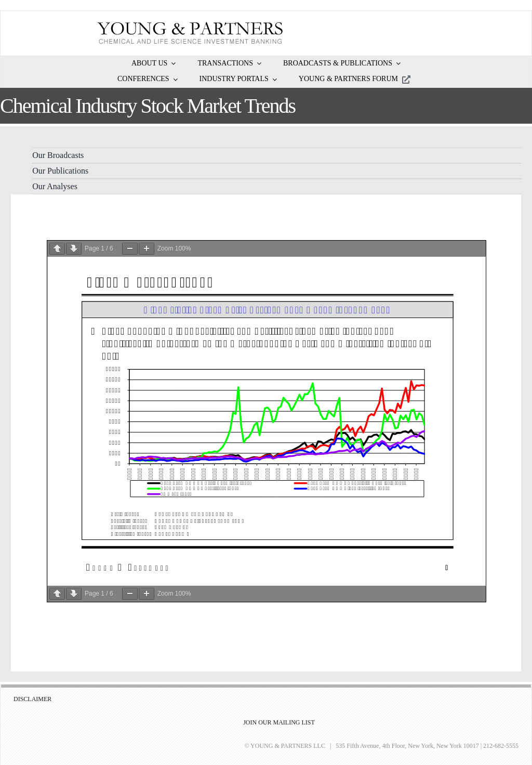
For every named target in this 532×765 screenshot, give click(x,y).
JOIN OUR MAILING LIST (279, 722)
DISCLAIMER (32, 699)
